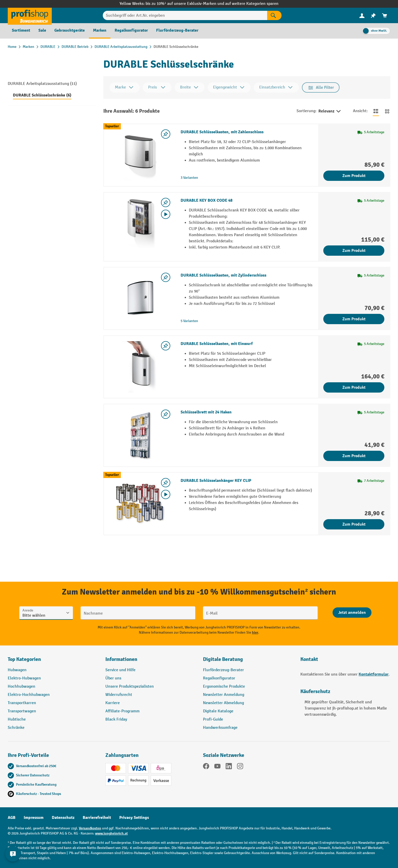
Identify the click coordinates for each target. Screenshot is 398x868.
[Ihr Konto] (362, 15)
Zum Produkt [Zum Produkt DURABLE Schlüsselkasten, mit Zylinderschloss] (354, 319)
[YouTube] (217, 767)
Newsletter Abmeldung (223, 703)
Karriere (113, 703)
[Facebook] (206, 767)
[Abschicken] (352, 613)
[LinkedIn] (229, 767)
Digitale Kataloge (218, 711)
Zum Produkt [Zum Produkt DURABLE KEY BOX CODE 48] (354, 251)
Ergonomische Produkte (224, 687)
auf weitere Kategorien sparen (252, 4)
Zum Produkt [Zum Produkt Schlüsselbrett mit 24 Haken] (354, 456)
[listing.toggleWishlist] (166, 134)
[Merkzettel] (373, 16)
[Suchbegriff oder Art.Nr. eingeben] (185, 15)
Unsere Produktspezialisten (130, 687)
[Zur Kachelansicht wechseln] (387, 111)
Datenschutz (63, 818)
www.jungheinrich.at (111, 833)
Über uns (113, 678)
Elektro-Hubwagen (24, 678)
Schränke (16, 728)
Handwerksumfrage (220, 728)
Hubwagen (17, 670)
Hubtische (17, 719)
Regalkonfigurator (219, 678)
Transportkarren (22, 703)
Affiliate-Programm (122, 711)
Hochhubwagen (22, 687)
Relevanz (330, 111)
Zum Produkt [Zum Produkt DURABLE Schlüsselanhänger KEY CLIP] (354, 524)
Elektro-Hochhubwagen (29, 695)
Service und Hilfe (120, 670)
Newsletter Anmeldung (224, 695)
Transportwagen (22, 711)
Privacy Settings (134, 818)
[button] (248, 661)
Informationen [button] (121, 659)
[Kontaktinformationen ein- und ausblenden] (13, 855)
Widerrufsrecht (119, 695)
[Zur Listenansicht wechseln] (376, 111)
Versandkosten (90, 828)
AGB (12, 818)
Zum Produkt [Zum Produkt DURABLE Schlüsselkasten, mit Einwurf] (354, 387)
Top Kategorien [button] (24, 659)
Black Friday (116, 719)
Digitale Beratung (223, 659)
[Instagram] (240, 767)
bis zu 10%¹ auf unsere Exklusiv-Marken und (185, 4)
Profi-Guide (213, 719)
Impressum (34, 818)
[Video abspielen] (166, 214)
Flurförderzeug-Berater (223, 670)
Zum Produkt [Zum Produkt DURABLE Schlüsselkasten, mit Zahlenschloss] (354, 176)
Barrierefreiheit (97, 818)
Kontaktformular (374, 674)
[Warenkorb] (385, 16)
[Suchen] (274, 15)
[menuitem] (362, 16)
